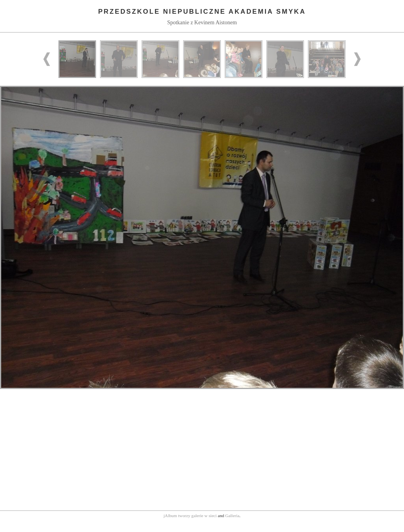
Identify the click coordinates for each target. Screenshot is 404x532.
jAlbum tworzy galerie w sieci (190, 516)
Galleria (232, 516)
